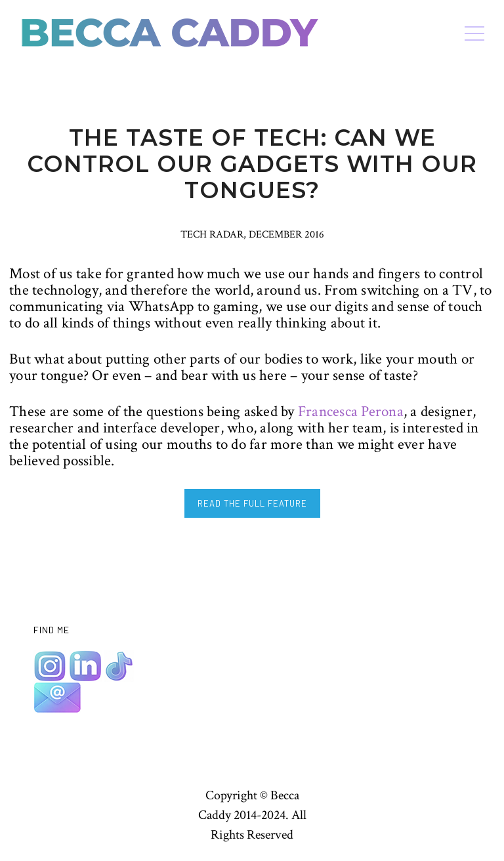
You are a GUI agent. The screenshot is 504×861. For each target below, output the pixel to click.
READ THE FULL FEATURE (252, 503)
